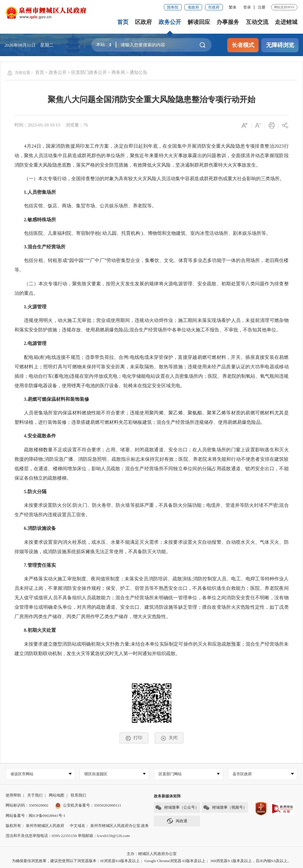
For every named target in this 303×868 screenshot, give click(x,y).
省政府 (193, 7)
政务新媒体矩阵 (167, 796)
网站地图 (57, 795)
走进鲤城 (286, 22)
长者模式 (243, 45)
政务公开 (170, 22)
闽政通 (177, 821)
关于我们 (35, 795)
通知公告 (138, 72)
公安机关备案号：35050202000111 (88, 805)
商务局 (118, 72)
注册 (262, 7)
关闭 (169, 738)
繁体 (233, 7)
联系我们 (78, 795)
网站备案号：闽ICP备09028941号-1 (36, 816)
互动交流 (257, 22)
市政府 (214, 7)
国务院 (173, 7)
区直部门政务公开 (89, 72)
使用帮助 (13, 795)
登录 (247, 7)
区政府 (143, 22)
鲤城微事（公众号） (177, 808)
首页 (123, 22)
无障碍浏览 (280, 45)
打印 (134, 738)
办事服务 (228, 22)
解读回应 (199, 22)
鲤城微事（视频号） (225, 808)
